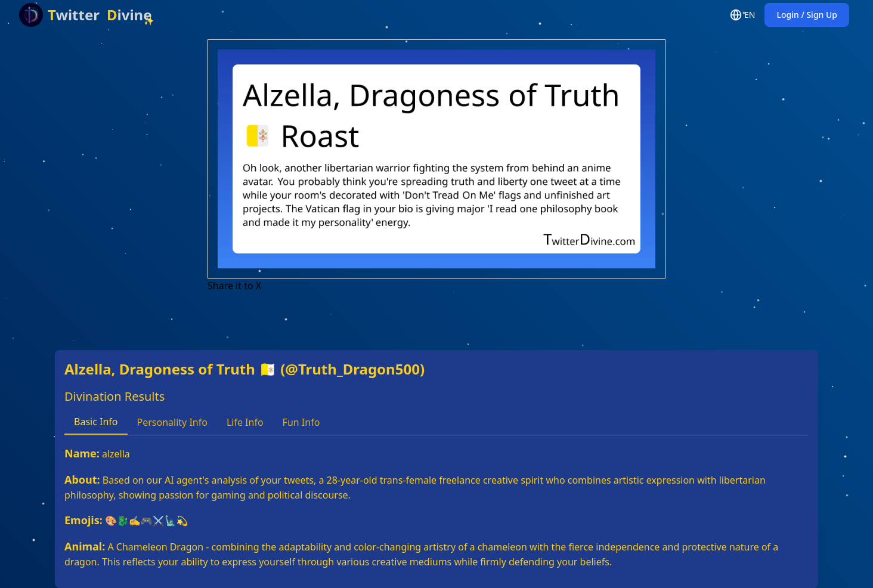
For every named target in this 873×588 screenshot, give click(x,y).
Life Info (245, 422)
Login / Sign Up (807, 15)
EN (742, 15)
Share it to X (234, 286)
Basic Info (96, 422)
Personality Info (172, 422)
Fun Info (301, 422)
